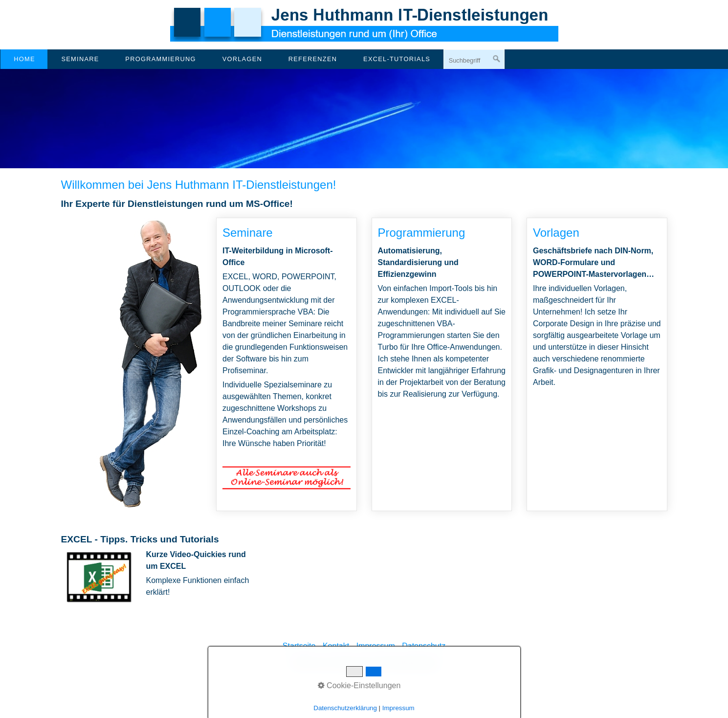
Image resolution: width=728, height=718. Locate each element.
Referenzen (313, 59)
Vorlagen (242, 59)
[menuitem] (24, 59)
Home (24, 59)
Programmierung (160, 59)
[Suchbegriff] (474, 60)
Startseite (299, 646)
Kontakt (336, 646)
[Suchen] (497, 59)
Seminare (80, 59)
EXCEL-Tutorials (397, 59)
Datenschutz (424, 646)
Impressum (376, 646)
